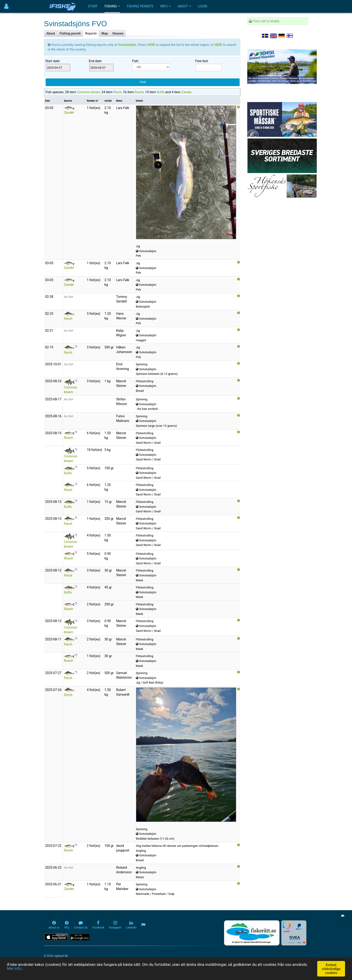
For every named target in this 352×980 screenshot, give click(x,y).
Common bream (88, 92)
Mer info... (16, 970)
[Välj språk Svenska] (265, 36)
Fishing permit (70, 33)
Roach (139, 92)
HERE (152, 45)
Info (165, 6)
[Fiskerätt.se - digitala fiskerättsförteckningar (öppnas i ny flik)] (252, 933)
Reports (91, 33)
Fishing (112, 6)
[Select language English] (274, 36)
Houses (118, 33)
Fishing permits (140, 6)
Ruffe (161, 92)
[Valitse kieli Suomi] (290, 36)
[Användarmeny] (6, 6)
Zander (186, 92)
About (184, 6)
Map (105, 33)
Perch (117, 92)
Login (203, 6)
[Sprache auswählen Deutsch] (282, 36)
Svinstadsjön (127, 45)
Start (93, 6)
